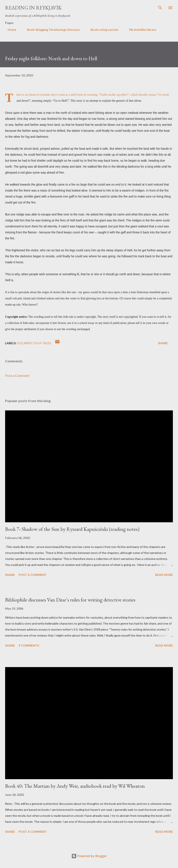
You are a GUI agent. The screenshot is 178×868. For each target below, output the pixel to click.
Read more (164, 575)
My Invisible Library (140, 30)
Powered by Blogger (89, 856)
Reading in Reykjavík (33, 8)
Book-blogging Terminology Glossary (51, 30)
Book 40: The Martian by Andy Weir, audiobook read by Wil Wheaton (75, 786)
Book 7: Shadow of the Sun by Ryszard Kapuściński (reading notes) (72, 529)
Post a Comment (17, 375)
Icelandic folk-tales (34, 343)
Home (9, 30)
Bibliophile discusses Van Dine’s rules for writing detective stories (70, 600)
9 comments (29, 645)
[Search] (160, 8)
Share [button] (163, 343)
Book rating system (102, 30)
